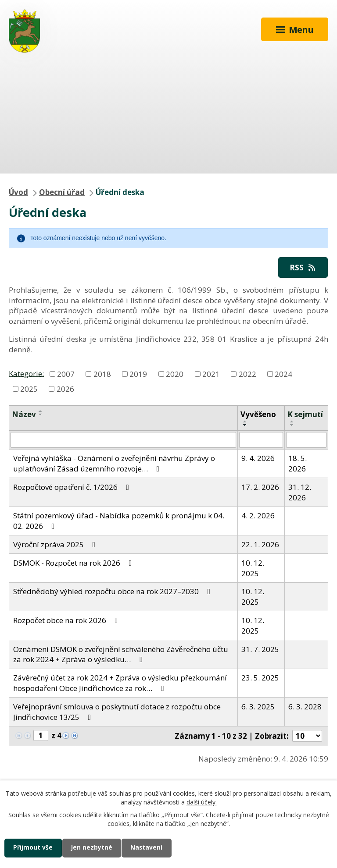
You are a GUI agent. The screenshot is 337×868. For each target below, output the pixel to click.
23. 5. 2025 (260, 678)
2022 (247, 374)
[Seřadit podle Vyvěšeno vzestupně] (245, 422)
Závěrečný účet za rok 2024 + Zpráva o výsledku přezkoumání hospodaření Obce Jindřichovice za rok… (120, 683)
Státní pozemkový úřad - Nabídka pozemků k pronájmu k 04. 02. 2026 (119, 521)
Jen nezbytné (93, 848)
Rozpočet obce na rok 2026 (67, 620)
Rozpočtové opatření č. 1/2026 (73, 487)
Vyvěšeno (258, 414)
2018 (102, 374)
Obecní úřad (62, 192)
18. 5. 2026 (298, 463)
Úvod (18, 192)
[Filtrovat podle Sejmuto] (306, 440)
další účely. (202, 802)
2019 (138, 374)
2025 (29, 389)
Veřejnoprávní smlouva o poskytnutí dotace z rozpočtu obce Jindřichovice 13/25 (117, 712)
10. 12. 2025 (253, 568)
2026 (65, 389)
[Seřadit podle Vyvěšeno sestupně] (245, 425)
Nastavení (149, 848)
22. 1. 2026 (260, 544)
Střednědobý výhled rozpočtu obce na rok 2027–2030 (113, 591)
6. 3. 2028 (305, 707)
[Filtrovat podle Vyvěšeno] (261, 440)
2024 (283, 374)
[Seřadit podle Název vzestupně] (41, 411)
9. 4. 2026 (258, 458)
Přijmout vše (33, 848)
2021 (211, 374)
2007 (66, 374)
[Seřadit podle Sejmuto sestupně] (292, 425)
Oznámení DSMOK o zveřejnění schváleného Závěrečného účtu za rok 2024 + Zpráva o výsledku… (121, 654)
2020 (175, 374)
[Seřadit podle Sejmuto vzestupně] (292, 422)
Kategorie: (26, 373)
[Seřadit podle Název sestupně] (41, 415)
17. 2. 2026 (260, 487)
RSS (303, 267)
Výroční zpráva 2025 (56, 544)
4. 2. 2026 (258, 515)
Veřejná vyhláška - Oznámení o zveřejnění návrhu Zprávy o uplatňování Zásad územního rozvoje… (114, 463)
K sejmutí (305, 414)
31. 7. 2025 (260, 649)
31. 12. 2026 (300, 492)
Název (24, 414)
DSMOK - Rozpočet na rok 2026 (74, 563)
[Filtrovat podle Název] (123, 440)
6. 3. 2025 (258, 707)
